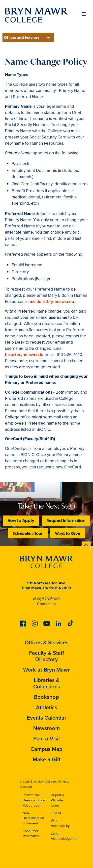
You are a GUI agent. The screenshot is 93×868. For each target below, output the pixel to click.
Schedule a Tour (28, 533)
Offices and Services (22, 37)
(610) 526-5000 (46, 599)
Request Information (66, 520)
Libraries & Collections (47, 683)
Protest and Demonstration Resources (34, 800)
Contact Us (46, 604)
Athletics (46, 707)
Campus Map (46, 749)
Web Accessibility (60, 823)
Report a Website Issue (57, 800)
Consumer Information (31, 834)
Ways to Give (68, 533)
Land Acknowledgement (65, 836)
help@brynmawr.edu (24, 355)
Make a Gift (47, 759)
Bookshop (46, 697)
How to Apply (21, 520)
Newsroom (46, 728)
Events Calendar (47, 718)
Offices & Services (46, 642)
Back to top (86, 545)
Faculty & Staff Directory (47, 656)
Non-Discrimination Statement (33, 818)
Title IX (56, 813)
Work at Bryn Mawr (46, 670)
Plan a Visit (47, 739)
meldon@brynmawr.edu (52, 302)
